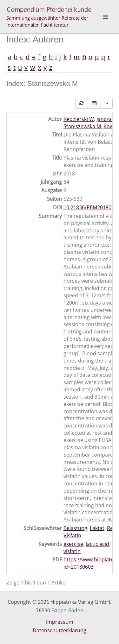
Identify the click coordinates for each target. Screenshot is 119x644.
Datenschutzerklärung (60, 630)
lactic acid (97, 544)
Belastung (75, 528)
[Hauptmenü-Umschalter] (106, 17)
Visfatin (72, 535)
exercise (73, 544)
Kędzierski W (79, 119)
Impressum (60, 622)
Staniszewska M (82, 126)
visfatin (72, 551)
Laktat (97, 528)
